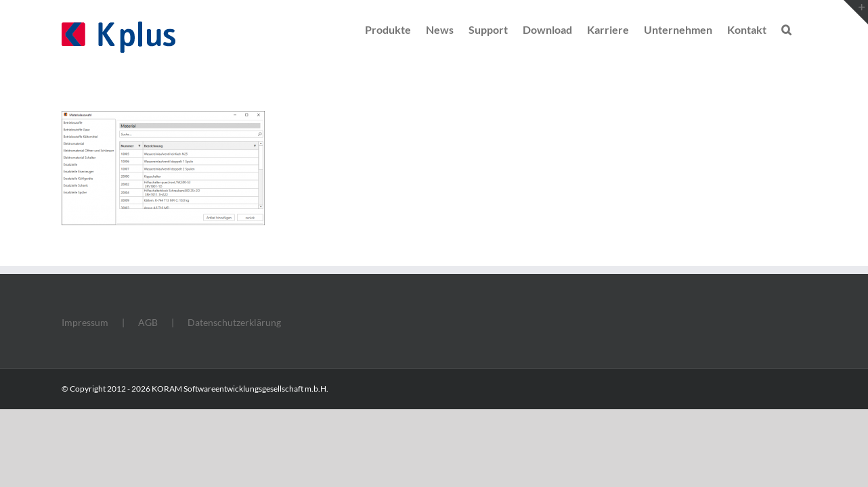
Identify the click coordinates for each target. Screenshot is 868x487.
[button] (801, 28)
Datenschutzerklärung (234, 322)
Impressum (85, 322)
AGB (148, 322)
